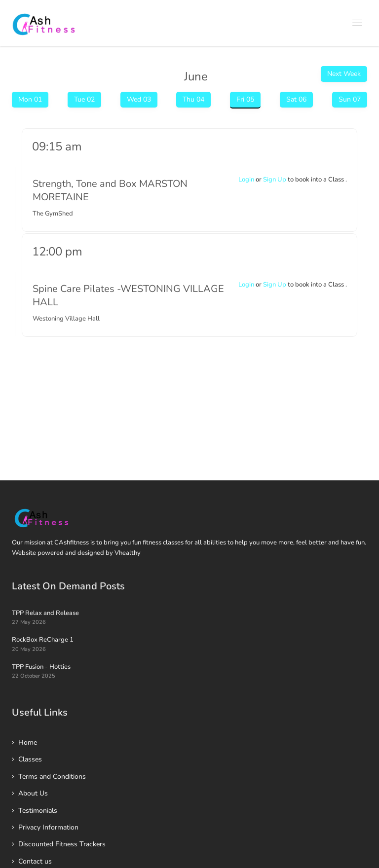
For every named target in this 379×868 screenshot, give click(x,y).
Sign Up (275, 180)
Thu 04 (193, 99)
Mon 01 (30, 99)
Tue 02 (84, 99)
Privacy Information (48, 827)
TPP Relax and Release (45, 613)
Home (28, 742)
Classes (30, 759)
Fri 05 (245, 99)
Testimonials (38, 811)
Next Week (344, 74)
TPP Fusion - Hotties (41, 667)
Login (246, 180)
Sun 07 (350, 99)
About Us (33, 793)
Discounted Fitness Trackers (62, 844)
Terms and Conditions (52, 777)
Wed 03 (139, 99)
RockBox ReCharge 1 (43, 640)
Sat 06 (296, 99)
